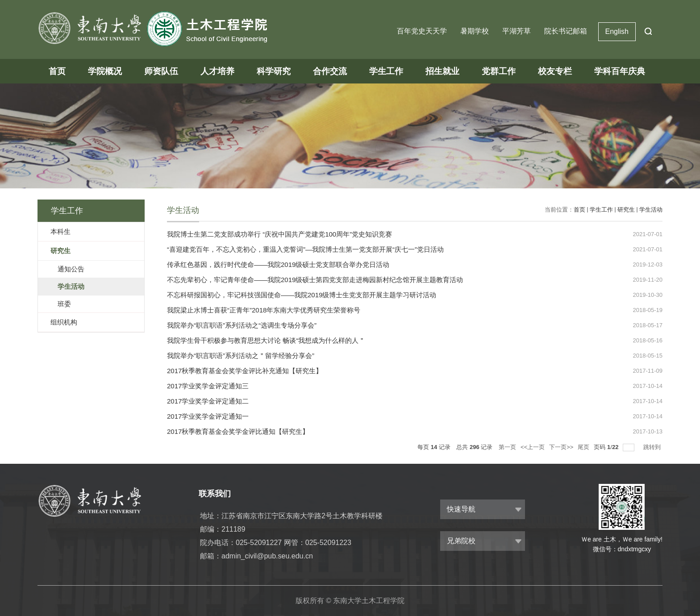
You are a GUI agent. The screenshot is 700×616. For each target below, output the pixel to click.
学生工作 (386, 71)
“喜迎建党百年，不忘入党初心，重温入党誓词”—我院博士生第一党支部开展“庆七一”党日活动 (305, 249)
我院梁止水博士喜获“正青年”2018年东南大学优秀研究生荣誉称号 (264, 310)
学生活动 (651, 210)
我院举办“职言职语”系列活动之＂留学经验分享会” (241, 356)
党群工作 (499, 71)
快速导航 (461, 509)
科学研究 (274, 71)
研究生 (626, 210)
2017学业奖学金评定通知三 (208, 386)
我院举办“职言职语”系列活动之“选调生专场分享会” (242, 325)
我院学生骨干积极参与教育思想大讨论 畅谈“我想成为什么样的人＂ (266, 340)
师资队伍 (161, 71)
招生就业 (442, 71)
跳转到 (653, 447)
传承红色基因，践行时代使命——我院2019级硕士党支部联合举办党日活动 (278, 264)
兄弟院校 (461, 541)
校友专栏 (555, 71)
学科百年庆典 (620, 71)
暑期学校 (475, 31)
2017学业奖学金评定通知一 (208, 416)
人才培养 (217, 71)
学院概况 (105, 71)
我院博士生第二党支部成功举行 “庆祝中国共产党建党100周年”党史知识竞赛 (279, 234)
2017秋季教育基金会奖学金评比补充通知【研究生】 (245, 371)
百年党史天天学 (422, 31)
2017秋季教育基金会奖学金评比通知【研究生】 (238, 431)
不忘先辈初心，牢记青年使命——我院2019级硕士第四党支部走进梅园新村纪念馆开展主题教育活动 (315, 280)
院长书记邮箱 (566, 31)
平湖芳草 (517, 31)
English (617, 31)
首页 (57, 71)
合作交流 (330, 71)
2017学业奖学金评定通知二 (208, 401)
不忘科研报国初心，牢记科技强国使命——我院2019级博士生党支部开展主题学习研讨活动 (302, 295)
